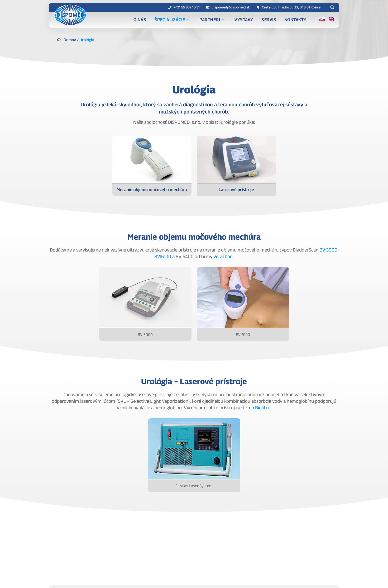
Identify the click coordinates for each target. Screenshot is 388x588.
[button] (332, 7)
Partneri (224, 20)
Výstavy (252, 20)
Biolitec (263, 408)
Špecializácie (187, 20)
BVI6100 (163, 256)
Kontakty (298, 20)
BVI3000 (328, 250)
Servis (274, 20)
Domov (70, 40)
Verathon (223, 256)
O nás (157, 20)
